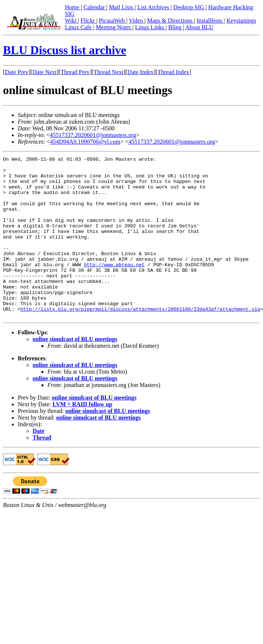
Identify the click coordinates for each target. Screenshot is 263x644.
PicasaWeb (113, 21)
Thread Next (109, 72)
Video (137, 21)
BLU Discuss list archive (65, 50)
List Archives (154, 7)
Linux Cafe (79, 27)
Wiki (71, 21)
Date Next (45, 72)
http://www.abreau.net (114, 287)
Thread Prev (75, 72)
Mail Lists (122, 7)
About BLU (199, 27)
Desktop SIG (189, 7)
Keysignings (241, 21)
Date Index (141, 72)
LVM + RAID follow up (82, 436)
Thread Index (173, 72)
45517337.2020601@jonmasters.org (93, 135)
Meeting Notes (114, 27)
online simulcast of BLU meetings (75, 371)
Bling (176, 27)
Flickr (89, 21)
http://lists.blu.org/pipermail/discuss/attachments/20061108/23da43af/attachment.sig (140, 340)
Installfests (210, 21)
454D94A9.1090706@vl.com (85, 142)
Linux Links (150, 27)
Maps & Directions (171, 21)
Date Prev (17, 72)
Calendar (95, 7)
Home (73, 7)
